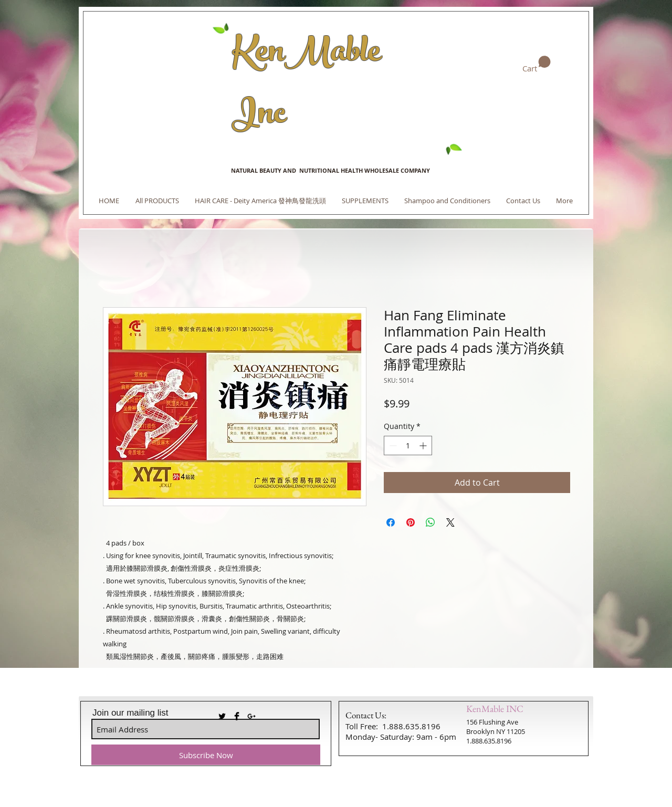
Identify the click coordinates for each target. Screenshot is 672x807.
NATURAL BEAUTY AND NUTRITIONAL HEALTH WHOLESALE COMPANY (330, 170)
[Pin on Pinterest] (411, 522)
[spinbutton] (408, 446)
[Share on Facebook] (391, 522)
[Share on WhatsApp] (430, 522)
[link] (537, 65)
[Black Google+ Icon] (251, 716)
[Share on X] (450, 522)
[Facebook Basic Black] (237, 716)
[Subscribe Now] (206, 755)
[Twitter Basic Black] (222, 716)
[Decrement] (392, 446)
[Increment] (424, 446)
